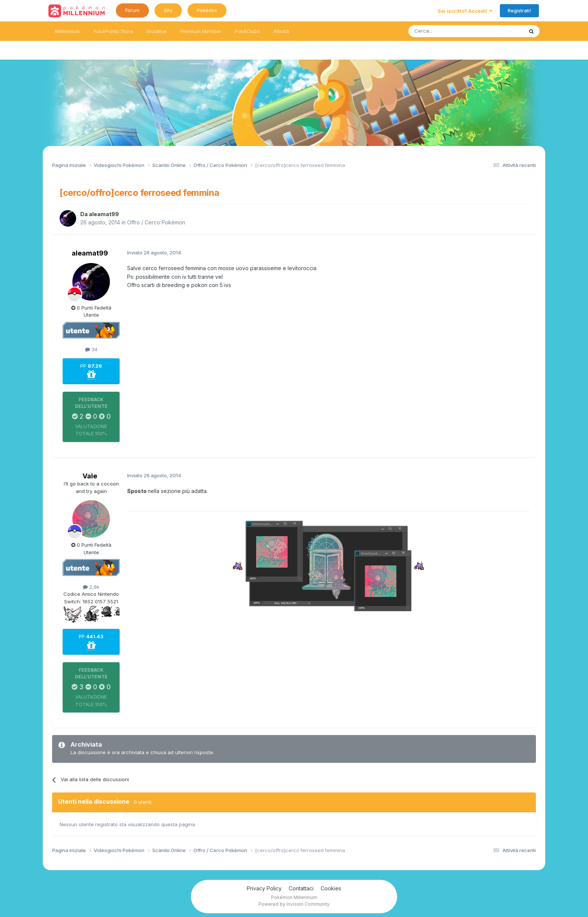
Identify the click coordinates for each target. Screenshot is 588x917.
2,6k (91, 587)
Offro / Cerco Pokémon (156, 222)
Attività (281, 31)
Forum (132, 10)
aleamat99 (104, 214)
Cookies (331, 888)
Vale (90, 476)
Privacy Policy (264, 888)
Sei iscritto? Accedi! (465, 11)
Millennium (67, 31)
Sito (168, 10)
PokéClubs (247, 31)
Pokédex (207, 10)
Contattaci (301, 888)
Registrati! (519, 11)
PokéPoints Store (113, 31)
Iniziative (157, 31)
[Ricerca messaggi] (448, 31)
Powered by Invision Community (294, 904)
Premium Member (201, 31)
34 (91, 349)
